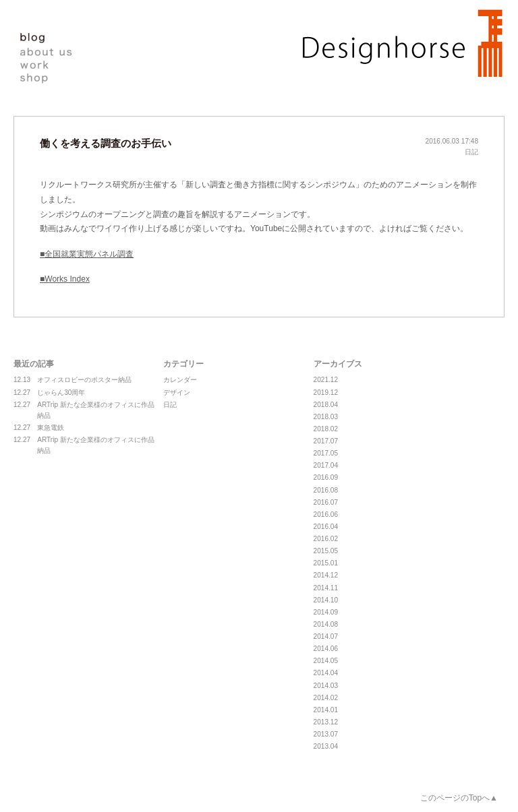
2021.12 (326, 380)
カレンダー (180, 380)
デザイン (177, 393)
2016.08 (326, 490)
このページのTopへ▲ (459, 798)
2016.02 (326, 539)
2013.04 (326, 746)
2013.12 (326, 722)
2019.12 (326, 393)
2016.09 (326, 477)
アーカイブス (338, 364)
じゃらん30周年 (49, 393)
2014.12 (326, 575)
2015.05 (326, 551)
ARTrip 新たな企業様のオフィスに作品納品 (84, 409)
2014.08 (326, 624)
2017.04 (326, 465)
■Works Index (65, 279)
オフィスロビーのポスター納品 (73, 380)
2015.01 (326, 563)
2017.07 (326, 441)
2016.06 (326, 514)
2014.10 (326, 600)
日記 (471, 152)
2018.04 (326, 405)
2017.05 (326, 453)
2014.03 (326, 686)
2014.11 (326, 588)
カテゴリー (183, 364)
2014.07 (326, 636)
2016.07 (326, 502)
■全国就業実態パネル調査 (87, 254)
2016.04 (326, 527)
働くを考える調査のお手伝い (106, 143)
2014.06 (326, 649)
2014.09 (326, 612)
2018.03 (326, 417)
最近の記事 (34, 364)
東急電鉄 (39, 428)
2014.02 (326, 698)
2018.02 (326, 429)
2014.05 (326, 661)
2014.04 (326, 673)
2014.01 (326, 710)
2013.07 (326, 734)
